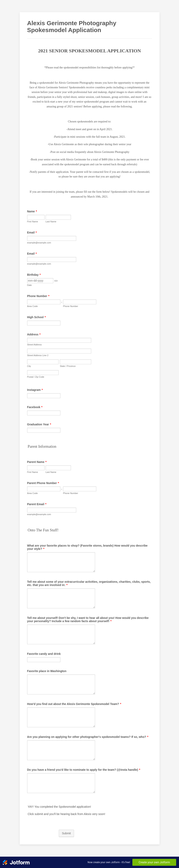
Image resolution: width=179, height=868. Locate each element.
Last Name (51, 222)
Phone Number (38, 296)
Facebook (35, 407)
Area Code (33, 306)
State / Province (68, 366)
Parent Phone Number (43, 483)
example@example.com (39, 243)
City (29, 366)
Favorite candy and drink (44, 654)
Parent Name (37, 462)
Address (34, 334)
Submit (66, 833)
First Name (33, 222)
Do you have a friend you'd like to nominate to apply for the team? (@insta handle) (84, 770)
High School (36, 317)
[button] (56, 281)
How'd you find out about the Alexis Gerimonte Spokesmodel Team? (74, 704)
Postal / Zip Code (36, 377)
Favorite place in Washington (47, 671)
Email (32, 232)
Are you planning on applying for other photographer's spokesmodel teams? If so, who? (88, 737)
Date (29, 285)
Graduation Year (39, 424)
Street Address (34, 345)
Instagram (35, 390)
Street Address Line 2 (38, 355)
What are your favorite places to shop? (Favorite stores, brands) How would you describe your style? (87, 547)
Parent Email (37, 504)
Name (32, 211)
